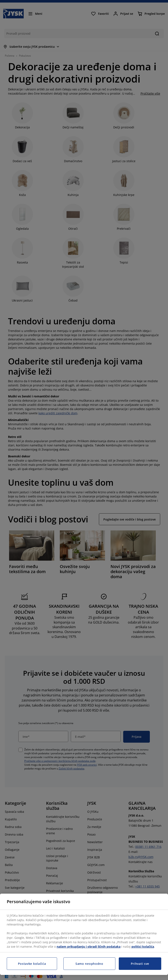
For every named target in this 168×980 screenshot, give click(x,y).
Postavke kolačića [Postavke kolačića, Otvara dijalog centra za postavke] (32, 964)
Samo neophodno (89, 964)
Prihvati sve (140, 964)
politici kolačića (143, 947)
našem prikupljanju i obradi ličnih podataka (89, 947)
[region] (84, 934)
